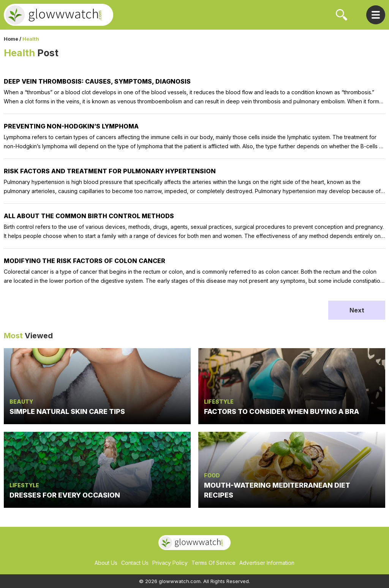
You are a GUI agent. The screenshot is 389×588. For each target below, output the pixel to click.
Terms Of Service (213, 563)
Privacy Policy (170, 563)
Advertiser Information (267, 563)
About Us (106, 563)
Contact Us (135, 563)
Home (11, 39)
